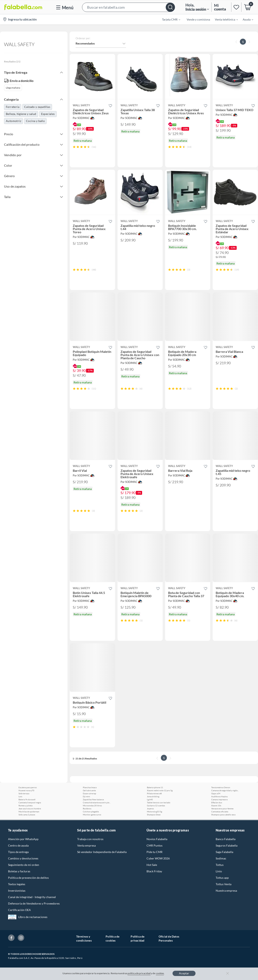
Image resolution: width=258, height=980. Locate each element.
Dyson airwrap (89, 793)
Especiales (48, 114)
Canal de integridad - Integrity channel (32, 897)
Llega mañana (13, 88)
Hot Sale (152, 865)
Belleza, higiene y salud (21, 114)
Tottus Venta (224, 884)
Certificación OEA (19, 910)
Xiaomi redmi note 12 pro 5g (160, 790)
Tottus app (222, 878)
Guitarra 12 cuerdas (156, 805)
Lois (20, 796)
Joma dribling (153, 796)
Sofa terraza (24, 793)
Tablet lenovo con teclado (159, 802)
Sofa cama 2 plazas (27, 815)
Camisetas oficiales (220, 812)
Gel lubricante (89, 790)
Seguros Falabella (227, 845)
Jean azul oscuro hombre (30, 809)
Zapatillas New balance (93, 799)
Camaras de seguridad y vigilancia (225, 790)
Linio (219, 871)
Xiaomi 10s (216, 805)
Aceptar (184, 973)
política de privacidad (139, 973)
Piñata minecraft (154, 793)
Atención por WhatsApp (23, 839)
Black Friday (154, 871)
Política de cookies (112, 938)
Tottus (220, 865)
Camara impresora (219, 799)
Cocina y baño (35, 121)
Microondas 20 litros (92, 805)
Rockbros (87, 809)
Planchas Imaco (90, 787)
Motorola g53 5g (154, 812)
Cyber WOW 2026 (158, 858)
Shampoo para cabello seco (223, 815)
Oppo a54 (216, 793)
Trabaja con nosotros (90, 839)
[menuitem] (169, 19)
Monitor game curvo (92, 815)
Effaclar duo (217, 802)
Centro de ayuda (18, 845)
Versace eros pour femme (222, 809)
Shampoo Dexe (154, 815)
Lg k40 (150, 799)
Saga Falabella (224, 852)
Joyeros (150, 809)
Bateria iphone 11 (155, 787)
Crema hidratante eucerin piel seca (97, 802)
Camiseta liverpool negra (30, 802)
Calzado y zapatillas (37, 107)
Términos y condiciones (84, 938)
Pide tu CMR (154, 852)
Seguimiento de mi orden (24, 865)
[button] (128, 7)
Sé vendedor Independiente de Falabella (102, 852)
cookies (160, 973)
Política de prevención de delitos (28, 878)
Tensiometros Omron (221, 787)
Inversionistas (17, 891)
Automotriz (14, 121)
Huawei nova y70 (26, 790)
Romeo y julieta (25, 805)
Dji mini (86, 796)
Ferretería (13, 107)
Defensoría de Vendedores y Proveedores (34, 903)
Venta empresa (86, 845)
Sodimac (221, 858)
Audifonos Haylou (220, 796)
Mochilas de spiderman (29, 812)
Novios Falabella (157, 839)
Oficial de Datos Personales (169, 938)
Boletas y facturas (19, 871)
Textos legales (17, 884)
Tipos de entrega (18, 852)
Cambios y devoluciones (23, 858)
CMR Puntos (154, 845)
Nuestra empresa (226, 891)
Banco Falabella (226, 839)
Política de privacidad (137, 938)
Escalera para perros (28, 787)
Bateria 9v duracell (27, 799)
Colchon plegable (91, 812)
